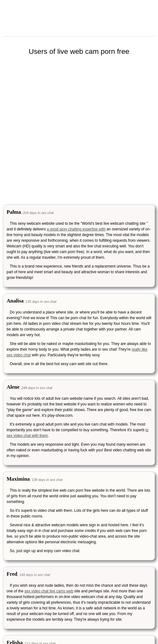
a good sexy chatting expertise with (76, 229)
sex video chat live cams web (49, 591)
